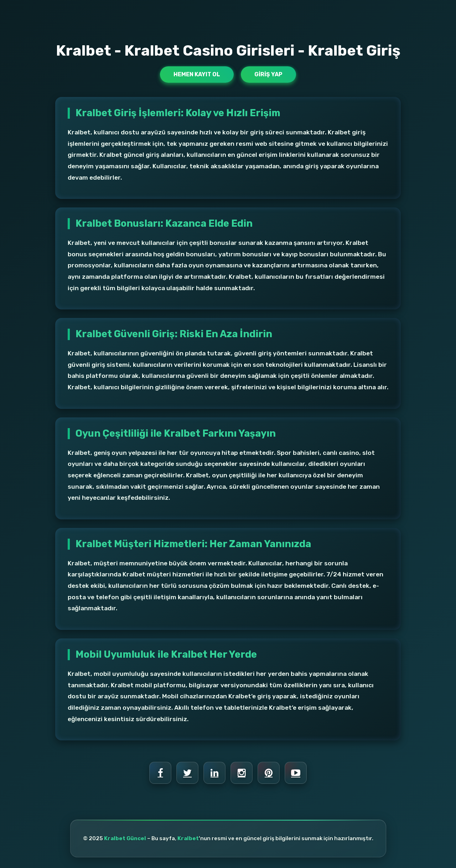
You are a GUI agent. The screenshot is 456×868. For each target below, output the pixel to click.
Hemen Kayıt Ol (197, 74)
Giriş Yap (268, 74)
